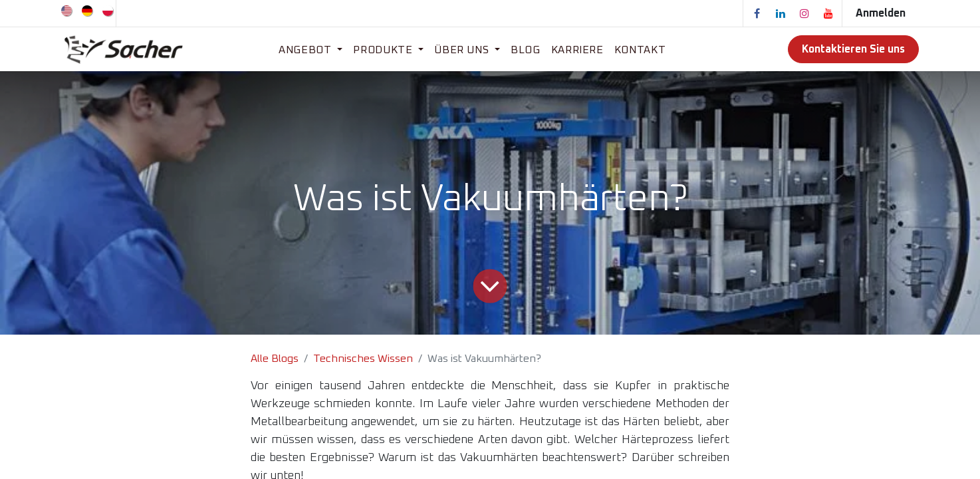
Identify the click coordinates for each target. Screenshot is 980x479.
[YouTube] (828, 13)
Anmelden (881, 13)
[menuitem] (67, 10)
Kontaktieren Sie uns (853, 49)
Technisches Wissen (363, 359)
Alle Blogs (275, 359)
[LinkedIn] (781, 13)
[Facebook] (757, 13)
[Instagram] (804, 13)
